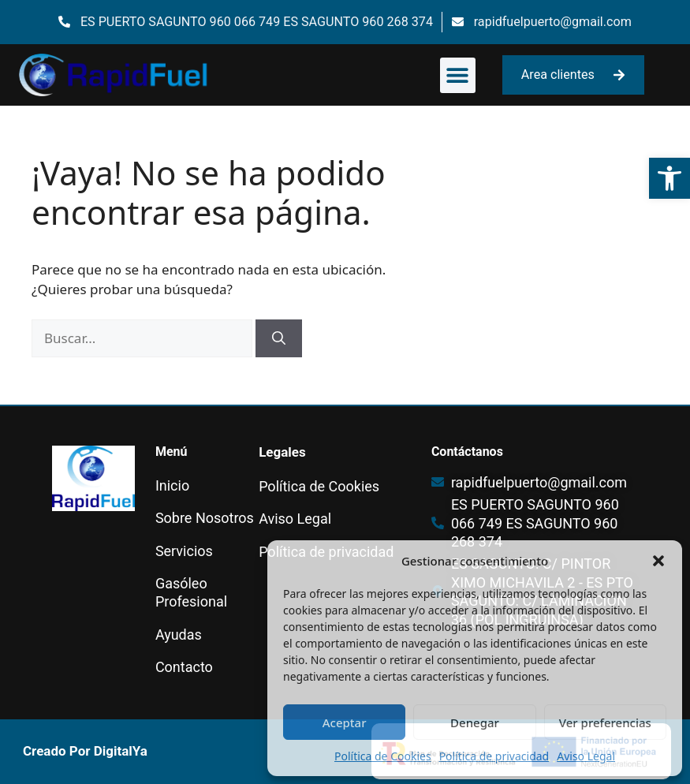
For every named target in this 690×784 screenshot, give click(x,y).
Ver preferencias (605, 722)
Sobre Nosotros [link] (205, 518)
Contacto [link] (184, 667)
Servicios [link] (184, 551)
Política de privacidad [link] (494, 756)
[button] (658, 561)
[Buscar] (279, 338)
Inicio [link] (172, 485)
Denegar (475, 722)
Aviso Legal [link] (586, 756)
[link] (669, 178)
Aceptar (345, 722)
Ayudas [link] (179, 635)
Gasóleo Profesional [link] (191, 592)
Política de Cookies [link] (383, 756)
